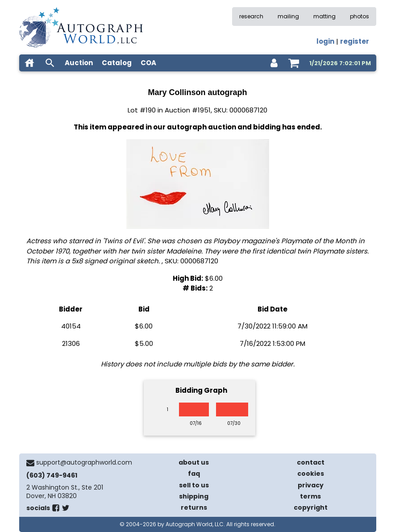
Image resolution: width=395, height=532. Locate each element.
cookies (311, 474)
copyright (311, 507)
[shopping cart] (294, 63)
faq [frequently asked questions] (194, 474)
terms (310, 496)
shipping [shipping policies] (194, 496)
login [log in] (325, 41)
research (251, 16)
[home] (29, 63)
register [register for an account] (355, 41)
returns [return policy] (194, 507)
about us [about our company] (194, 462)
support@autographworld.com (84, 462)
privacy (311, 485)
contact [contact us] (311, 462)
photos (360, 16)
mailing (288, 16)
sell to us (194, 485)
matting (324, 16)
